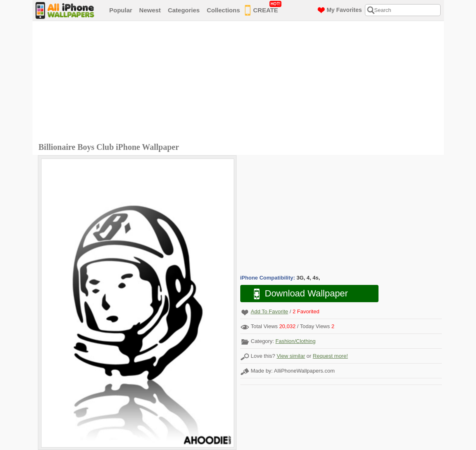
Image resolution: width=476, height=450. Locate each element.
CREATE (263, 9)
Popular (121, 10)
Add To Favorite (270, 311)
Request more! (330, 356)
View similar (291, 356)
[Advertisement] (240, 83)
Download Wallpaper (297, 294)
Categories (184, 10)
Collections (223, 10)
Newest (150, 10)
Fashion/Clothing (295, 341)
